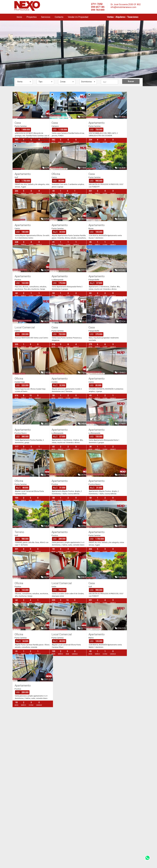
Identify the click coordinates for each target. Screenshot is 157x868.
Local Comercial (25, 370)
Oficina (64, 185)
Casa (18, 123)
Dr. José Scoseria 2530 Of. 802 (126, 4)
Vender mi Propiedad (78, 17)
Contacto (59, 17)
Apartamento (112, 123)
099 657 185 (98, 7)
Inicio (19, 17)
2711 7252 (97, 4)
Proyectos (32, 17)
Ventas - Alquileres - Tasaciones (123, 17)
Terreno (19, 617)
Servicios (46, 17)
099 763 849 (98, 10)
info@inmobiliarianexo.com (123, 7)
